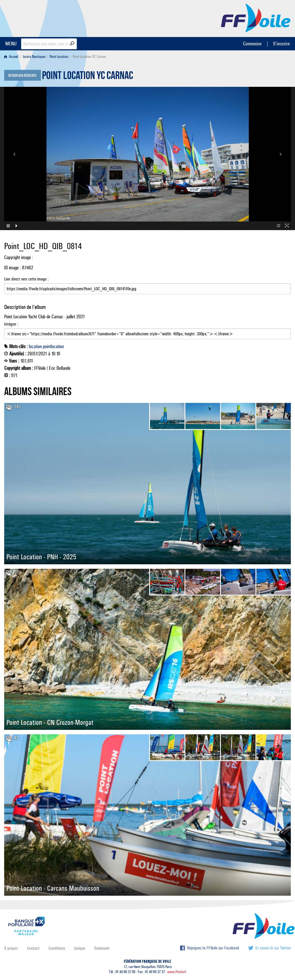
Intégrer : (147, 330)
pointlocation (53, 346)
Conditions (57, 948)
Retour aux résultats (22, 76)
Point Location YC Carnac (88, 77)
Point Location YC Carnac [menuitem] (89, 57)
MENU (11, 44)
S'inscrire (281, 44)
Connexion (252, 44)
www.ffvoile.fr (177, 972)
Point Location (59, 57)
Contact (33, 948)
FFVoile (256, 18)
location (35, 346)
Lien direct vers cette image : (147, 285)
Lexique (80, 948)
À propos (11, 948)
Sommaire (102, 948)
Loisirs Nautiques (34, 57)
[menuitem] (12, 57)
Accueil (11, 57)
